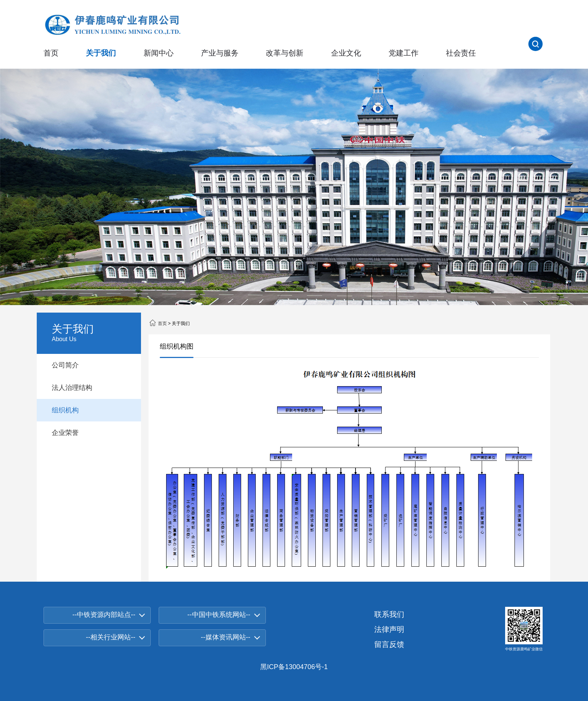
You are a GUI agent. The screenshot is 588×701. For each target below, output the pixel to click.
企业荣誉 (65, 433)
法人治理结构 (72, 388)
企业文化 (346, 53)
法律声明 (389, 629)
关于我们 (101, 53)
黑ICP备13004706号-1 (294, 667)
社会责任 (461, 53)
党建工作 (403, 53)
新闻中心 (159, 53)
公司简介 (65, 365)
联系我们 (389, 614)
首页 (51, 53)
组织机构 (65, 410)
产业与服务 (220, 53)
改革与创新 (285, 53)
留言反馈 (389, 644)
